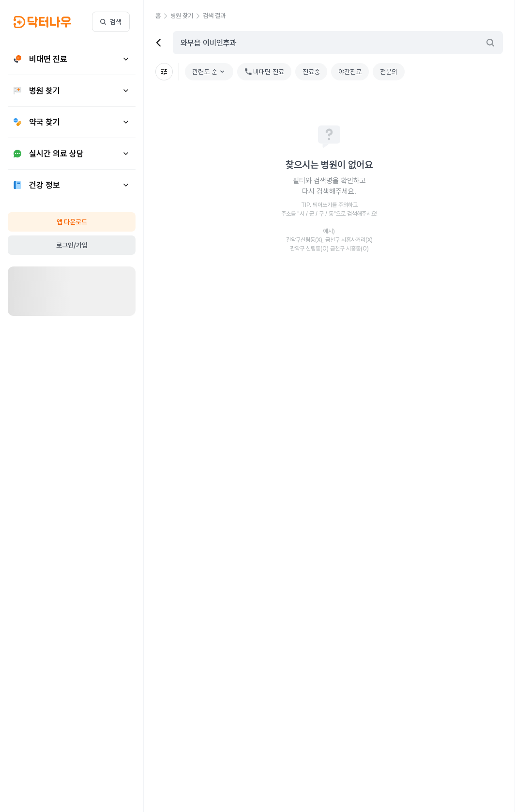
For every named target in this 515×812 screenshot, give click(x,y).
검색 (111, 22)
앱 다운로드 (72, 222)
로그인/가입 (72, 245)
